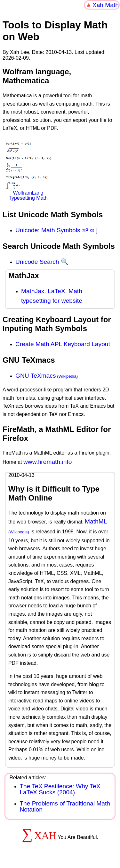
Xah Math (106, 5)
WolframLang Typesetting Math (28, 171)
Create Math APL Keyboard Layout (63, 344)
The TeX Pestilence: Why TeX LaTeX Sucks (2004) (60, 789)
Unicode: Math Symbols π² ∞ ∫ (56, 230)
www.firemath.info (48, 462)
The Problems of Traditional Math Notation (65, 806)
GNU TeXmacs (36, 376)
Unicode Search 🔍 (42, 262)
